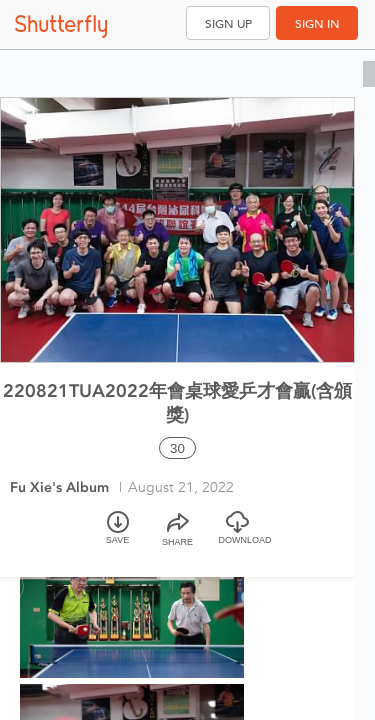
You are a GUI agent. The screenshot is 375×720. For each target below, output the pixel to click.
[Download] (238, 536)
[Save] (118, 536)
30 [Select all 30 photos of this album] (177, 448)
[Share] (178, 536)
